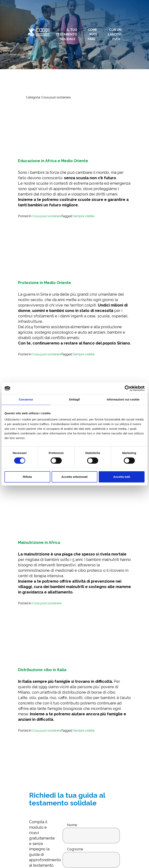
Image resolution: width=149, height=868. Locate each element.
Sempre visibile (84, 216)
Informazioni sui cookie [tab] (123, 399)
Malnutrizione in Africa (39, 542)
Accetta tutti (122, 477)
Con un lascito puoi (115, 34)
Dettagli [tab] (74, 399)
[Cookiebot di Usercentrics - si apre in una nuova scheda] (128, 388)
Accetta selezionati (74, 477)
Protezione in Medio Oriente (45, 283)
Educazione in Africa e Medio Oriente (53, 161)
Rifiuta (27, 477)
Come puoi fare (92, 34)
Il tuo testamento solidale (66, 34)
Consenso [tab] (26, 399)
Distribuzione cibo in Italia (42, 670)
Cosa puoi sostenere (47, 216)
